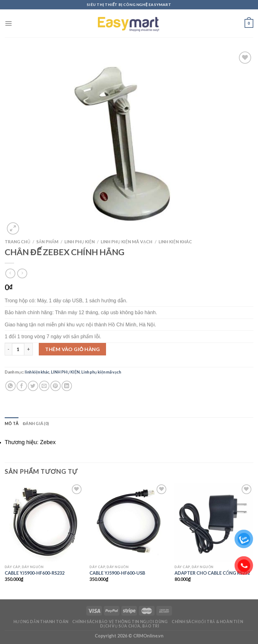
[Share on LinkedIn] (67, 386)
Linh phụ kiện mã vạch (126, 242)
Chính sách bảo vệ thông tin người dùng (120, 622)
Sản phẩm (47, 242)
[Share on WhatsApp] (10, 386)
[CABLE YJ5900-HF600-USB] (129, 522)
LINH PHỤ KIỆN (80, 242)
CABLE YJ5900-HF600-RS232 (35, 573)
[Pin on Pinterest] (56, 386)
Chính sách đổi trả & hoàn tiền (207, 622)
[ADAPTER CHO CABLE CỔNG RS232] (214, 522)
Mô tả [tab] (12, 424)
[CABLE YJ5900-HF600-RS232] (44, 522)
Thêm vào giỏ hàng (72, 349)
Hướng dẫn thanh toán (41, 622)
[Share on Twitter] (33, 386)
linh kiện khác (175, 242)
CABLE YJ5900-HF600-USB (117, 573)
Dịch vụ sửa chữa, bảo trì (130, 626)
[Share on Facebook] (22, 386)
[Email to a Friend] (44, 386)
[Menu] (8, 23)
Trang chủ (18, 242)
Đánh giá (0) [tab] (36, 424)
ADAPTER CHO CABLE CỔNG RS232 (212, 573)
